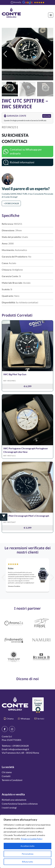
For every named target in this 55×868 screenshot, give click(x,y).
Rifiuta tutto (27, 862)
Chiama (9, 719)
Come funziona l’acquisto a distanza (20, 804)
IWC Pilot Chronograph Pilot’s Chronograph (26, 516)
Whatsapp (24, 719)
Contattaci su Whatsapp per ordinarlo (26, 151)
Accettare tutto (27, 846)
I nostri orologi (9, 808)
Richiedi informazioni (22, 162)
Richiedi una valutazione (14, 800)
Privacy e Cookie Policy (32, 839)
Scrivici (39, 719)
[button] (50, 54)
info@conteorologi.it (19, 749)
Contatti (6, 776)
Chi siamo (7, 772)
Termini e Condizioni (12, 780)
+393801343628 (11, 203)
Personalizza (28, 854)
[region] (27, 841)
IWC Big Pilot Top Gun (15, 374)
